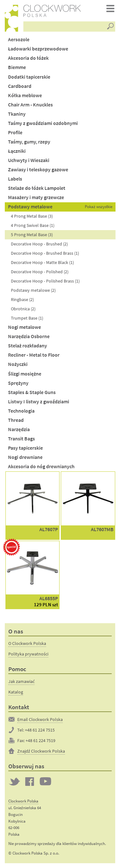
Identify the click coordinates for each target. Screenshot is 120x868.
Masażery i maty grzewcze (36, 197)
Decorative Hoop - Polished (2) (40, 272)
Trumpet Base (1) (27, 318)
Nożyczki (18, 364)
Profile (15, 132)
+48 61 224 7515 (40, 730)
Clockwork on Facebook (30, 781)
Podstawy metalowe (30, 207)
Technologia (21, 411)
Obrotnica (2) (23, 309)
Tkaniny (17, 114)
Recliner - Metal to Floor (34, 355)
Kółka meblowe (25, 95)
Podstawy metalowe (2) (33, 290)
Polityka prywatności (28, 654)
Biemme (17, 67)
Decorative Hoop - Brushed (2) (39, 244)
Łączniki (17, 151)
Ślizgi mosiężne (25, 374)
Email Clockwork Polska (40, 719)
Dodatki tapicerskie (29, 77)
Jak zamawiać (21, 681)
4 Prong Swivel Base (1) (33, 225)
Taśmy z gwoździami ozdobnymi (43, 123)
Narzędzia (19, 429)
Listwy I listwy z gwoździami (39, 402)
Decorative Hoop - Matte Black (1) (42, 262)
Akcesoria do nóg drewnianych (41, 466)
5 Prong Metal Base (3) (32, 235)
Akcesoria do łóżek (28, 58)
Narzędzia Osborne (29, 336)
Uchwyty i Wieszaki (29, 160)
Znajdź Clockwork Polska (41, 751)
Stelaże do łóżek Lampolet (37, 188)
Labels (15, 179)
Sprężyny (18, 383)
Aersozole (19, 39)
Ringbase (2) (22, 299)
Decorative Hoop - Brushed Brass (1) (45, 253)
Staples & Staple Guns (32, 392)
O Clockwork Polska (27, 643)
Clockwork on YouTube (45, 781)
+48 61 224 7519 (40, 740)
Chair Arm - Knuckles (30, 105)
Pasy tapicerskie (25, 448)
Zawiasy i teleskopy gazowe (38, 170)
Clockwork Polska (23, 801)
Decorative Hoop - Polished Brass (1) (45, 281)
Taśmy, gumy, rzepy (29, 142)
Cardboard (20, 86)
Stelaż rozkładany (28, 346)
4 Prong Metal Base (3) (32, 216)
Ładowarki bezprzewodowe (38, 49)
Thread (16, 420)
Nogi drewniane (25, 457)
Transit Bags (21, 439)
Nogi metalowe (24, 327)
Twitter (14, 781)
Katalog (16, 692)
